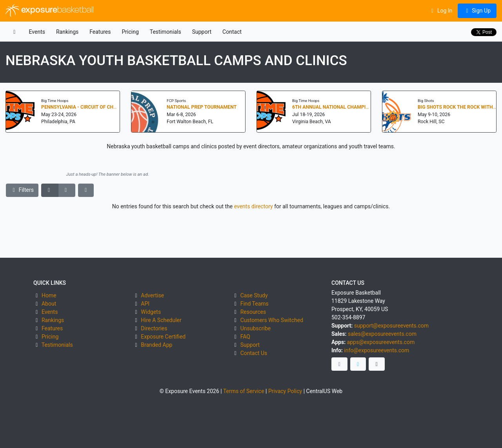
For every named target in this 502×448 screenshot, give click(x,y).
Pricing (130, 32)
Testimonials (166, 32)
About (49, 304)
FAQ (245, 337)
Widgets (151, 312)
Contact (232, 32)
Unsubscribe (256, 328)
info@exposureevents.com (376, 350)
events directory (254, 206)
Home (49, 295)
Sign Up (477, 11)
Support (202, 32)
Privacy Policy (285, 391)
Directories (154, 328)
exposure (50, 11)
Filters (22, 190)
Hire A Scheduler (161, 320)
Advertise (152, 295)
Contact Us (254, 353)
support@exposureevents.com (391, 326)
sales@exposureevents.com (382, 334)
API (145, 304)
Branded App (156, 345)
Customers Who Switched (272, 320)
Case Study (254, 295)
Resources (253, 312)
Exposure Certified (163, 337)
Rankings (67, 32)
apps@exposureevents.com (381, 342)
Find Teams (255, 304)
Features (100, 32)
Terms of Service (244, 391)
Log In (441, 11)
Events (37, 32)
